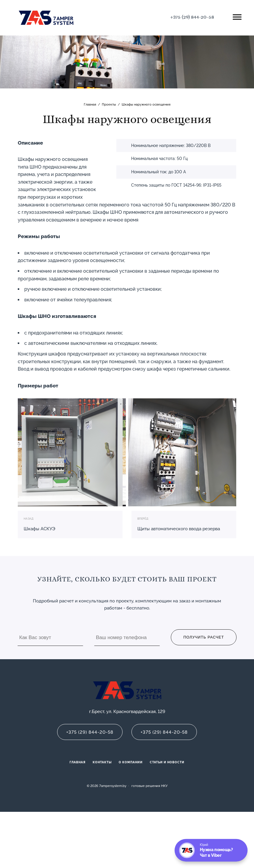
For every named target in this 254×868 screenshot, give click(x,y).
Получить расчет (204, 637)
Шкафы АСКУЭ (40, 529)
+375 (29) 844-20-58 (192, 17)
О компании (131, 762)
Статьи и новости (167, 762)
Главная (78, 762)
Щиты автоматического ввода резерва (179, 529)
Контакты (102, 762)
